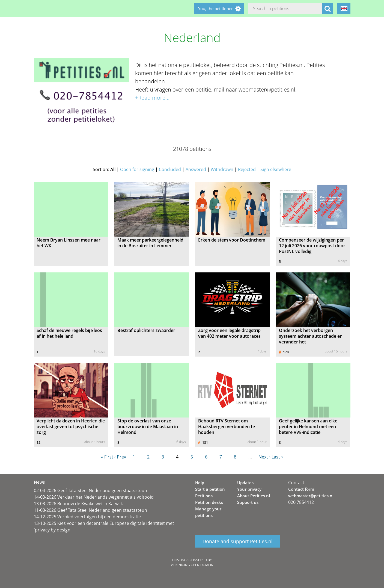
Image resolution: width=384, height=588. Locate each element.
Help (200, 483)
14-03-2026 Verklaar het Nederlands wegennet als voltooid (94, 497)
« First (107, 457)
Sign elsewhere (276, 169)
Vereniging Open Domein (192, 565)
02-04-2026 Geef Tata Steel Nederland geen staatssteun (90, 490)
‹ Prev (120, 457)
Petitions (204, 496)
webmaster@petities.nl (311, 496)
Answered (196, 169)
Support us (248, 502)
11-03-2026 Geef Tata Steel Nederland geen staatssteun (90, 510)
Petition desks (209, 502)
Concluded (170, 169)
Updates (245, 483)
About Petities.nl (254, 496)
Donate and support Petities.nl (238, 542)
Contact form (301, 489)
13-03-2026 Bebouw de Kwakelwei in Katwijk (78, 504)
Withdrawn (222, 169)
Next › (264, 457)
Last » (277, 457)
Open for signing (137, 169)
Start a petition (210, 489)
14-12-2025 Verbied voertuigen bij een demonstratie (87, 517)
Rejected (247, 169)
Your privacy (249, 489)
